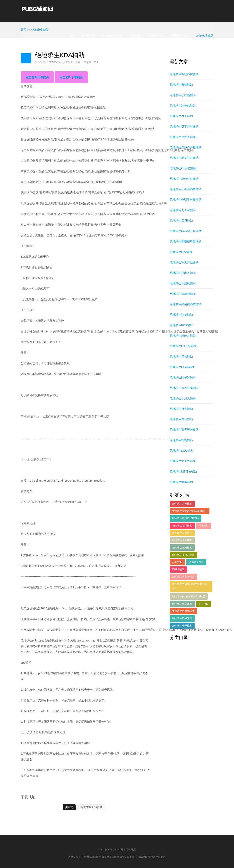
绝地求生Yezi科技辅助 (184, 388)
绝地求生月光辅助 (181, 409)
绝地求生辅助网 (157, 857)
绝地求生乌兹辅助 (181, 357)
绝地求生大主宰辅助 (183, 461)
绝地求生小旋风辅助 (183, 283)
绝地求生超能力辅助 (183, 336)
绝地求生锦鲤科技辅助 (184, 74)
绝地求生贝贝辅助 (181, 221)
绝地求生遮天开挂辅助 (184, 430)
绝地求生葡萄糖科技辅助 (186, 241)
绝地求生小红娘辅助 (183, 95)
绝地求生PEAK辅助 (182, 367)
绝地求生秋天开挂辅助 (184, 262)
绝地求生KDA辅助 (92, 807)
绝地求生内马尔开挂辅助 (186, 231)
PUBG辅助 (178, 570)
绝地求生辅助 (205, 36)
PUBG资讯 (89, 36)
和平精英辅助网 (111, 857)
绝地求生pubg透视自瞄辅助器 (189, 596)
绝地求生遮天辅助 (182, 540)
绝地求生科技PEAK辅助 (185, 518)
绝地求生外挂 (156, 36)
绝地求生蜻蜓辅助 (181, 440)
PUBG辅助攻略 (113, 36)
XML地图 (131, 850)
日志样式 (26, 58)
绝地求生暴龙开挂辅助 (184, 158)
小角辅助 (177, 562)
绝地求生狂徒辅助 (181, 315)
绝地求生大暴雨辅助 (183, 294)
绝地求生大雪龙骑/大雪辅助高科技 (190, 587)
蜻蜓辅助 (204, 526)
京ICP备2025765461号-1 (112, 850)
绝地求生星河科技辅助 (184, 179)
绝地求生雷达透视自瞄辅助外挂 (189, 511)
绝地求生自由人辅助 (183, 273)
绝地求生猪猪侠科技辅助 (186, 304)
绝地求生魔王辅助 (181, 116)
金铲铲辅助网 (127, 857)
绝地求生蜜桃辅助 (181, 85)
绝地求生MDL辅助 (181, 451)
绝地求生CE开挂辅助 (183, 168)
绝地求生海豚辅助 (181, 482)
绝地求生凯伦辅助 (182, 548)
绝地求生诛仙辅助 (181, 419)
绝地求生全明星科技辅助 (186, 200)
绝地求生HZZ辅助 (181, 252)
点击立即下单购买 (37, 77)
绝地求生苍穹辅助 (182, 526)
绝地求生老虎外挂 (182, 533)
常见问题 (135, 36)
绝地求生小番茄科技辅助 (186, 189)
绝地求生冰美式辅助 (183, 106)
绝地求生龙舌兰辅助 (183, 210)
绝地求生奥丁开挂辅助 (184, 126)
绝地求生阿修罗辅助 (183, 377)
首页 (72, 36)
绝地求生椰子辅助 (182, 626)
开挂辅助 (204, 604)
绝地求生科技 (181, 36)
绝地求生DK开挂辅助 (183, 346)
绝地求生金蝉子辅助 (183, 137)
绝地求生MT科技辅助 (183, 472)
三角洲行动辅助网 (91, 857)
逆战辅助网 (142, 857)
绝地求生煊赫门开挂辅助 (186, 147)
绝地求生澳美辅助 (182, 604)
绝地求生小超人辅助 (183, 398)
